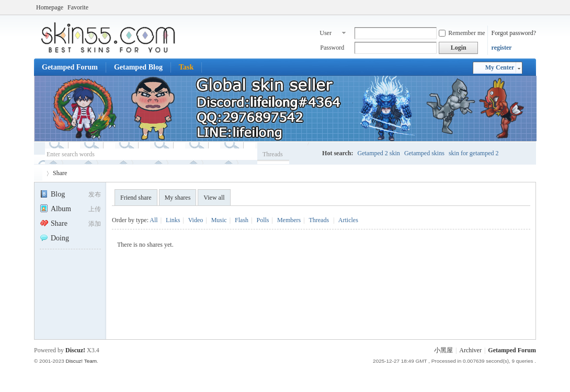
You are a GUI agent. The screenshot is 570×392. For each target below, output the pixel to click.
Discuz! (75, 350)
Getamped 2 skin (379, 153)
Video (196, 220)
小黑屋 (443, 350)
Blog (52, 194)
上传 (95, 209)
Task (186, 67)
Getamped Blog (138, 67)
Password (332, 48)
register (502, 48)
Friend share (136, 198)
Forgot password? (514, 33)
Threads (273, 154)
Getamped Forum (70, 67)
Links (173, 220)
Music (219, 220)
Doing (54, 238)
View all (214, 198)
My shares (178, 198)
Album (55, 209)
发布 (95, 194)
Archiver (470, 350)
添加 (95, 224)
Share (60, 173)
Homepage (50, 7)
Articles (348, 220)
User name (326, 34)
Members (289, 220)
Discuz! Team (81, 361)
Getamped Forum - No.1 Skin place (38, 173)
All (153, 220)
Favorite (78, 7)
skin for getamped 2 (474, 153)
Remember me (462, 33)
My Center (500, 67)
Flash (242, 220)
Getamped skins (424, 153)
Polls (263, 220)
